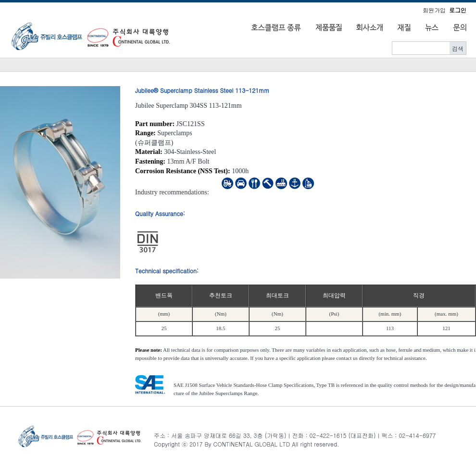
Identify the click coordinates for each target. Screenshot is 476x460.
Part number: (155, 124)
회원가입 (434, 10)
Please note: (149, 350)
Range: (145, 133)
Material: (149, 152)
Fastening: (150, 161)
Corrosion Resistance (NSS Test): (183, 171)
